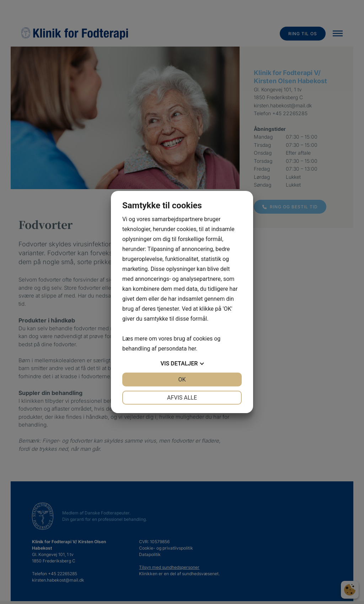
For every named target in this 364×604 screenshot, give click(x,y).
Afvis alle (182, 398)
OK (182, 379)
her (192, 349)
